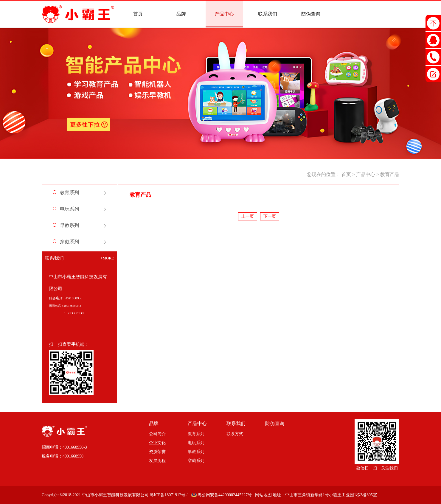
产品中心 (366, 174)
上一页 (248, 216)
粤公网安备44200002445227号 (225, 495)
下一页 (270, 216)
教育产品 (390, 174)
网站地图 (262, 495)
